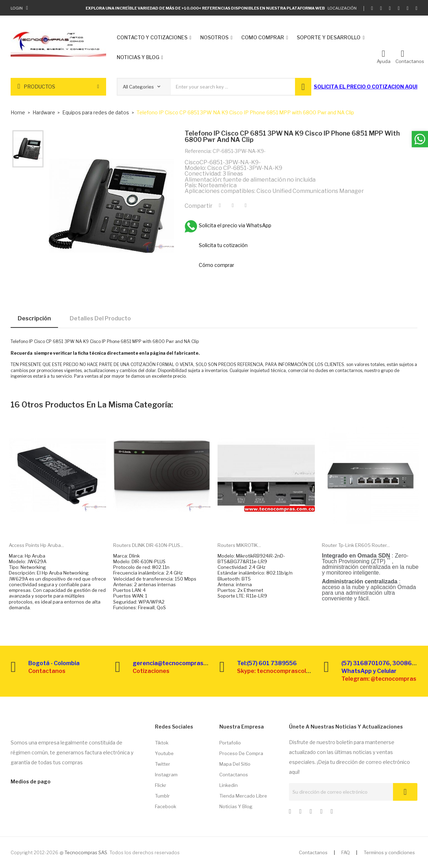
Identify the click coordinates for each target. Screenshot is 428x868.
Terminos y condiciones (389, 852)
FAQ (346, 852)
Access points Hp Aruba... (36, 545)
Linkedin (229, 785)
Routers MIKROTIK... (239, 545)
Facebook (166, 806)
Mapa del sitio (235, 764)
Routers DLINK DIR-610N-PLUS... (148, 545)
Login (17, 8)
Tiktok (162, 743)
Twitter (163, 764)
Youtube (164, 753)
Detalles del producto (100, 318)
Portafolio (230, 743)
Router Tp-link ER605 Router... (356, 545)
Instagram (166, 775)
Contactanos (234, 775)
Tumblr (162, 796)
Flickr (161, 785)
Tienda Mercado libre (243, 796)
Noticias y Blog (236, 806)
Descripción (34, 318)
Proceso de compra (241, 753)
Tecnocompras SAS (86, 852)
